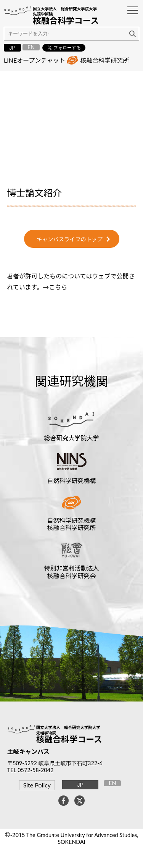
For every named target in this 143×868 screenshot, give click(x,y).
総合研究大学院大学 (71, 438)
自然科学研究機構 (71, 481)
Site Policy (37, 785)
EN (31, 47)
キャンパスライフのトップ (70, 239)
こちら (58, 287)
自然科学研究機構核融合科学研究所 (71, 524)
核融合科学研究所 (104, 60)
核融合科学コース (69, 739)
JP (12, 48)
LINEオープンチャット (35, 60)
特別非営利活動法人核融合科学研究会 (71, 572)
